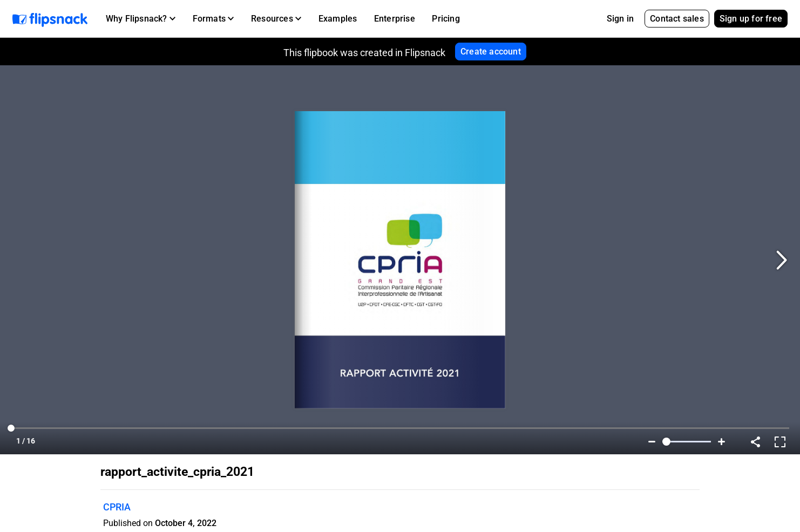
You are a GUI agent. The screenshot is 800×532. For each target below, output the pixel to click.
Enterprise (395, 19)
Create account (491, 52)
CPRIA (117, 507)
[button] (141, 19)
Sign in (620, 19)
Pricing (446, 19)
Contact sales (677, 19)
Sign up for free (751, 19)
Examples (338, 19)
